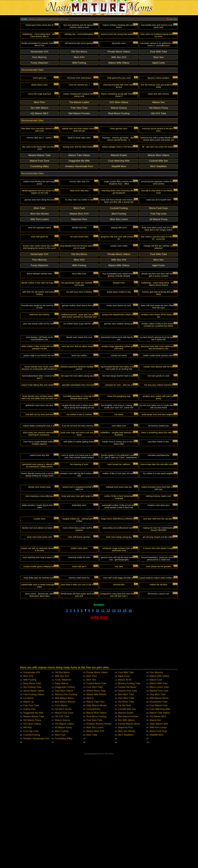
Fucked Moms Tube (96, 797)
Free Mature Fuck (158, 819)
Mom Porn (92, 789)
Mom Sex (91, 793)
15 (125, 724)
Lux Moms (28, 811)
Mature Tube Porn (95, 815)
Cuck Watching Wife (160, 822)
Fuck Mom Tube (95, 800)
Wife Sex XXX (62, 789)
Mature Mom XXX (95, 844)
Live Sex (172, 19)
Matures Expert (126, 826)
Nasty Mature (62, 797)
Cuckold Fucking (32, 848)
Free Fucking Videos (34, 808)
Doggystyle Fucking (65, 800)
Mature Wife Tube (158, 797)
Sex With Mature (126, 833)
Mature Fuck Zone (64, 826)
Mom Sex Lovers (95, 841)
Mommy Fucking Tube (129, 797)
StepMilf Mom (156, 848)
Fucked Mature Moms (129, 837)
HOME (24, 19)
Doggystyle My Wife (33, 826)
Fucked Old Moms (127, 800)
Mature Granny (62, 833)
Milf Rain (28, 841)
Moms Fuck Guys (158, 844)
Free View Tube (94, 833)
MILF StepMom (126, 848)
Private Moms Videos (97, 786)
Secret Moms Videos (34, 804)
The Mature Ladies (64, 837)
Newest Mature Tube (34, 830)
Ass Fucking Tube (32, 800)
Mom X (90, 811)
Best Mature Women (65, 815)
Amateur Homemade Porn (36, 852)
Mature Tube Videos (160, 826)
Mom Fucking (62, 844)
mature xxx (42, 19)
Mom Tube (92, 848)
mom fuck (53, 19)
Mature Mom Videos (97, 826)
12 (108, 724)
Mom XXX (28, 789)
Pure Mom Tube (126, 811)
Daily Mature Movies (97, 819)
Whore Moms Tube (96, 804)
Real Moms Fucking (96, 830)
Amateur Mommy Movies (99, 837)
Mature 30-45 (125, 793)
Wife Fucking (30, 793)
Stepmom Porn (126, 841)
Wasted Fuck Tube (159, 804)
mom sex (64, 19)
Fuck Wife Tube (126, 786)
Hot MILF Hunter (63, 822)
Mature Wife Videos (159, 789)
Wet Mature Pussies (128, 830)
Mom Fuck (60, 848)
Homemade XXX (32, 786)
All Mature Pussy (63, 841)
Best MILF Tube (126, 808)
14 (119, 724)
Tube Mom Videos (64, 804)
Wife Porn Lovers (158, 841)
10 (97, 724)
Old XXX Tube (62, 830)
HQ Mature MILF (158, 830)
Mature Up (29, 815)
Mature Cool (156, 793)
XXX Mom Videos (32, 837)
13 (114, 724)
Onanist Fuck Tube (127, 804)
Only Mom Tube (158, 808)
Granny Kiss (29, 822)
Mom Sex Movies (127, 844)
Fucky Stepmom (63, 793)
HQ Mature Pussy (32, 833)
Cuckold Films (94, 822)
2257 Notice (109, 867)
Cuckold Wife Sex (127, 822)
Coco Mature (61, 819)
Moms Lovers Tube (159, 800)
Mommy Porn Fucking (66, 808)
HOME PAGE (99, 731)
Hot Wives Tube (126, 815)
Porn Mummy (156, 786)
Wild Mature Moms (64, 811)
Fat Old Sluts (125, 819)
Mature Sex (155, 833)
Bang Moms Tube (32, 797)
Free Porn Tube (31, 819)
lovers (32, 19)
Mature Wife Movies (96, 808)
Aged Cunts (124, 789)
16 (130, 724)
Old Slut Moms (62, 786)
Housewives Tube (158, 815)
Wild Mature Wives (159, 811)
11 (103, 724)
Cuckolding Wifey (64, 852)
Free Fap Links (31, 844)
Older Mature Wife (159, 837)
